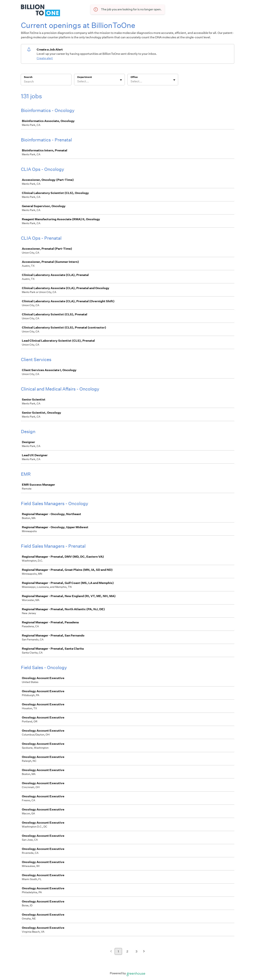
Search (28, 77)
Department (85, 77)
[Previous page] (111, 952)
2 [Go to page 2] (127, 951)
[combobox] (77, 81)
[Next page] (144, 952)
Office (134, 77)
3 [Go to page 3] (136, 951)
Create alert (45, 58)
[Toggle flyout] (121, 80)
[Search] (46, 82)
